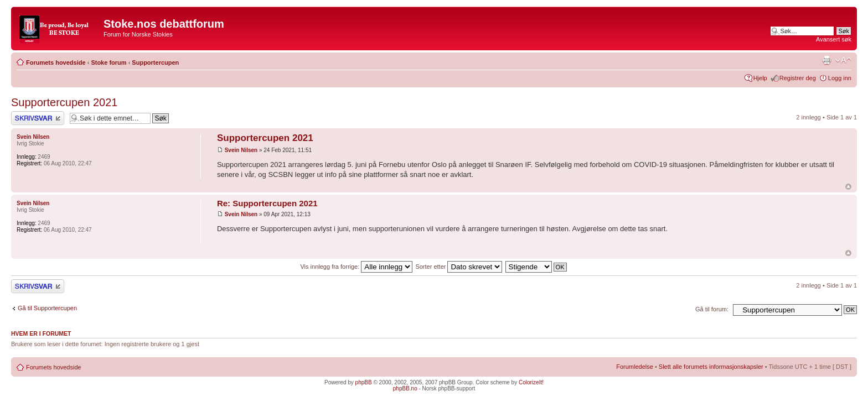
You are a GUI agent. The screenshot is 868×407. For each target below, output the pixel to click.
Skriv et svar (38, 118)
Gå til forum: (712, 309)
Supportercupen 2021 (64, 102)
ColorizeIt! (531, 382)
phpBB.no (405, 388)
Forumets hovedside (56, 62)
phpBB (364, 382)
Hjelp (760, 78)
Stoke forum (108, 62)
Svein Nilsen (241, 150)
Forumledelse (635, 367)
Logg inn (840, 78)
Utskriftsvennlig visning (826, 60)
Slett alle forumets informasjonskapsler (711, 367)
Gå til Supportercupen (47, 308)
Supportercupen (155, 62)
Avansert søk (834, 39)
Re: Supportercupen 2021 (267, 203)
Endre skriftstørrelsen (843, 60)
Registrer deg (798, 78)
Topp (848, 187)
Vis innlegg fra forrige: (356, 267)
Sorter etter (459, 267)
